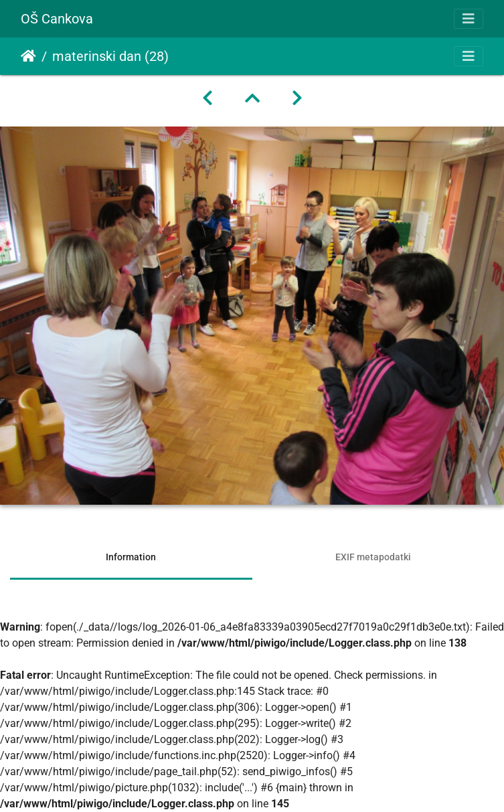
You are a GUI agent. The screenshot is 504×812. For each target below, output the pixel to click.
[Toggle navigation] (469, 19)
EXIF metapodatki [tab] (373, 557)
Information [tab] (131, 557)
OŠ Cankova (57, 19)
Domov (28, 56)
